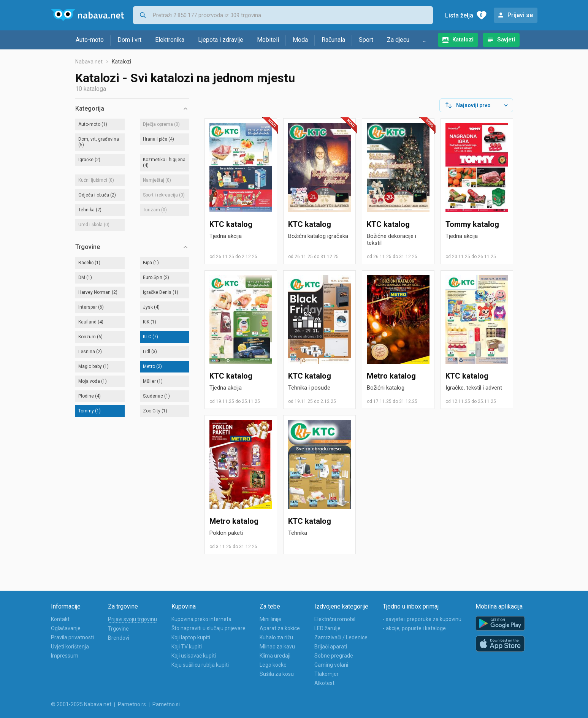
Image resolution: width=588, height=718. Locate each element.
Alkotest (324, 683)
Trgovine (118, 629)
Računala (333, 40)
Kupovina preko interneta (201, 619)
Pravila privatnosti (72, 637)
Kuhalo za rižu (276, 637)
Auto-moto (90, 40)
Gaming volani (331, 665)
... (425, 40)
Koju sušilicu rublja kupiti (200, 665)
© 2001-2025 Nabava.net (81, 704)
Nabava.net (89, 62)
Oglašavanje (66, 628)
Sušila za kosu (277, 674)
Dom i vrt (129, 40)
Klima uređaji (275, 656)
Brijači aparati (331, 647)
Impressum (65, 656)
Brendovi (119, 638)
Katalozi (463, 40)
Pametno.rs (132, 704)
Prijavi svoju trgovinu (132, 619)
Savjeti (506, 40)
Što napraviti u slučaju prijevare (208, 628)
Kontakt (60, 619)
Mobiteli (268, 40)
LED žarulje (327, 628)
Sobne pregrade (334, 656)
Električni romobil (335, 619)
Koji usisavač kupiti (194, 656)
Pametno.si (166, 704)
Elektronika (170, 40)
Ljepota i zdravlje (221, 40)
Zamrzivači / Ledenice (341, 637)
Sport (366, 40)
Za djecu (398, 40)
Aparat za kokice (280, 628)
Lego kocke (273, 665)
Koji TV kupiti (187, 647)
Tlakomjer (326, 674)
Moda (300, 40)
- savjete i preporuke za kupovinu (422, 619)
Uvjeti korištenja (70, 647)
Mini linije (270, 619)
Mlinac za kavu (277, 647)
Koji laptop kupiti (191, 637)
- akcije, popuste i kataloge (414, 628)
